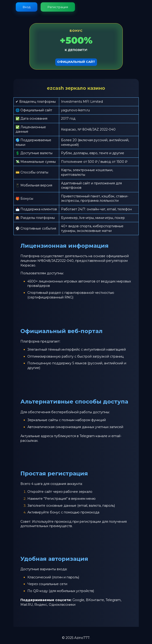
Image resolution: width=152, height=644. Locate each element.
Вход (27, 7)
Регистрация (58, 7)
